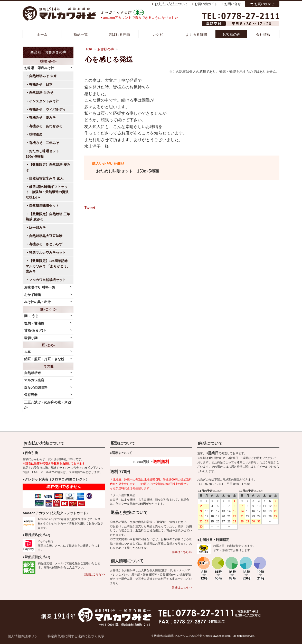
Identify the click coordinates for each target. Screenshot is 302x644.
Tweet (90, 208)
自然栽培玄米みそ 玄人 (46, 178)
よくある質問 (196, 34)
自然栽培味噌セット (44, 206)
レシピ (158, 34)
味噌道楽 (36, 134)
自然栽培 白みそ (41, 93)
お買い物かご (264, 4)
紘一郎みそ (37, 228)
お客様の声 (231, 34)
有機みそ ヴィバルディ (47, 109)
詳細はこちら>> (95, 574)
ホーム (42, 34)
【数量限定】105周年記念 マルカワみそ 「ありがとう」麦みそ (48, 266)
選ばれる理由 (119, 34)
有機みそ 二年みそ (44, 143)
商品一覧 (81, 34)
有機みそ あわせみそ (46, 126)
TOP (89, 49)
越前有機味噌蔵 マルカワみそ (59, 13)
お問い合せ (233, 4)
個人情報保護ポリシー (24, 636)
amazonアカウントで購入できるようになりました (140, 18)
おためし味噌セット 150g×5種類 (128, 171)
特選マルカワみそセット (47, 253)
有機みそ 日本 (41, 84)
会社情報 (263, 34)
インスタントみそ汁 (44, 101)
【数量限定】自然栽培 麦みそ (48, 167)
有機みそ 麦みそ (42, 118)
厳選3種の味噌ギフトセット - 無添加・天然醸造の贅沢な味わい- (47, 192)
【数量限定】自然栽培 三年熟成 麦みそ (48, 217)
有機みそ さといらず (46, 244)
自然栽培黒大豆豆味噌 (46, 236)
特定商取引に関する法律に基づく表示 (76, 636)
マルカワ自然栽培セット (47, 280)
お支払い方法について (171, 4)
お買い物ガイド (206, 4)
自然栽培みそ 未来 (43, 76)
